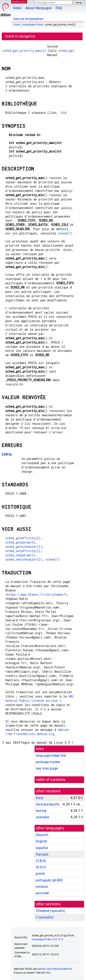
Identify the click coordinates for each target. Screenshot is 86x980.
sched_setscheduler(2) (24, 559)
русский (42, 893)
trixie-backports (48, 804)
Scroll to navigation (20, 36)
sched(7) (65, 233)
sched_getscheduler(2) (24, 547)
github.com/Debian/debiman (55, 969)
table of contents (51, 780)
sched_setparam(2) (20, 555)
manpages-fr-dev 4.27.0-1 (47, 939)
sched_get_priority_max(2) (24, 51)
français (42, 854)
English (41, 841)
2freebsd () (50, 911)
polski (40, 874)
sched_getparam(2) (20, 542)
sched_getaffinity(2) (23, 538)
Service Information (28, 19)
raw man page (47, 768)
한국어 (41, 867)
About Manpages (39, 8)
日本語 (41, 861)
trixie (17, 25)
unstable (42, 817)
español (42, 848)
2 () (45, 917)
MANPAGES (19, 2)
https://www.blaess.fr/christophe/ (36, 594)
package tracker (48, 762)
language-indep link (51, 756)
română (42, 887)
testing (41, 811)
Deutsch (42, 835)
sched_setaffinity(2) (23, 551)
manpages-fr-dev (33, 25)
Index (17, 8)
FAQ (59, 8)
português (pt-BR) (49, 880)
